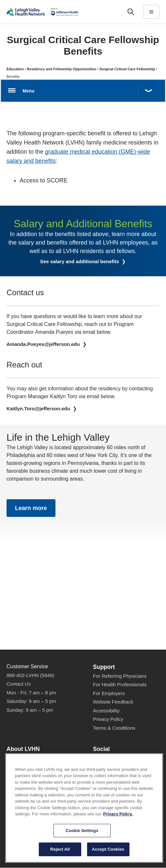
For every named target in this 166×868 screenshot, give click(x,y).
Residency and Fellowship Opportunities (61, 69)
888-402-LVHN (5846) (30, 675)
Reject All (60, 855)
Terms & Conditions (114, 728)
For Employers (109, 693)
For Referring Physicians (120, 676)
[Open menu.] (83, 91)
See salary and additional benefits (80, 261)
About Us (17, 758)
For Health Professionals (120, 684)
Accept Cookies (108, 855)
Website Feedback (113, 702)
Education (15, 69)
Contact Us (19, 684)
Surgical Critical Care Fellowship (127, 69)
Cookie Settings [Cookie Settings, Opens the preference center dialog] (82, 836)
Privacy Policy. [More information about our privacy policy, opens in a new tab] (118, 820)
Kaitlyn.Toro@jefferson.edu (39, 408)
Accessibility (106, 711)
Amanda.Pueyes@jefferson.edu (44, 344)
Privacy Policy (108, 719)
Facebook (107, 759)
